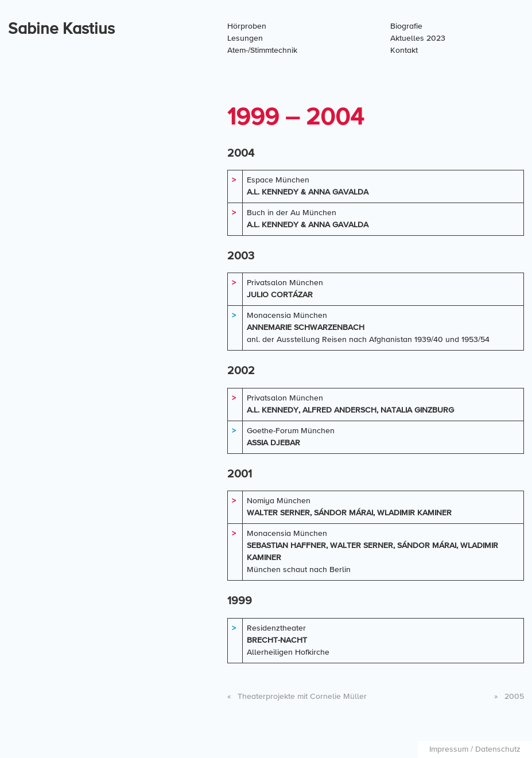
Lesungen (245, 38)
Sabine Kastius (61, 29)
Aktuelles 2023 (418, 38)
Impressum (449, 749)
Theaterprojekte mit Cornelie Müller (297, 697)
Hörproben (247, 26)
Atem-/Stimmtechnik (262, 50)
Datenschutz (498, 749)
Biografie (406, 26)
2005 (509, 697)
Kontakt (404, 50)
